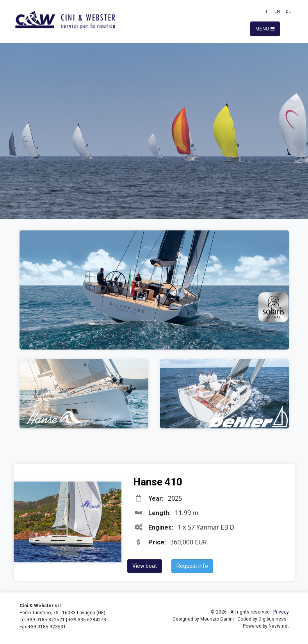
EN (277, 12)
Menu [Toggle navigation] (265, 29)
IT (267, 12)
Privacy (281, 612)
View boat (145, 566)
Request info (192, 566)
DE (288, 12)
